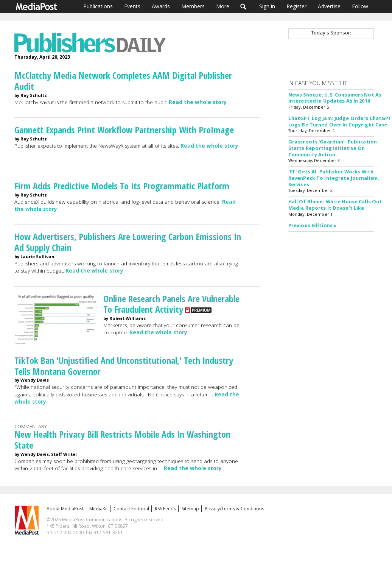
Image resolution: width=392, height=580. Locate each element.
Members (193, 6)
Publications (98, 6)
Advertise (329, 6)
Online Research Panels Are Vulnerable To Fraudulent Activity (171, 304)
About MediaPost (65, 509)
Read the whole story (198, 102)
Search (243, 6)
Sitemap (190, 509)
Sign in (267, 6)
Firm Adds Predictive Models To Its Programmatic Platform (122, 186)
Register (296, 6)
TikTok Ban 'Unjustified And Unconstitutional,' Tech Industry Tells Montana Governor (124, 366)
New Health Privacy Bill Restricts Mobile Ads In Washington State (122, 440)
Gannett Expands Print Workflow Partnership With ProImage (124, 130)
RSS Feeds (165, 509)
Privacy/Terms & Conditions (234, 509)
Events (132, 6)
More (223, 6)
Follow (360, 6)
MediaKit (99, 509)
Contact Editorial (131, 509)
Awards (161, 6)
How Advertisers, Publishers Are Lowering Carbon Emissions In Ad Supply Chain (128, 242)
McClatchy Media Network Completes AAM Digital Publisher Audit (123, 81)
